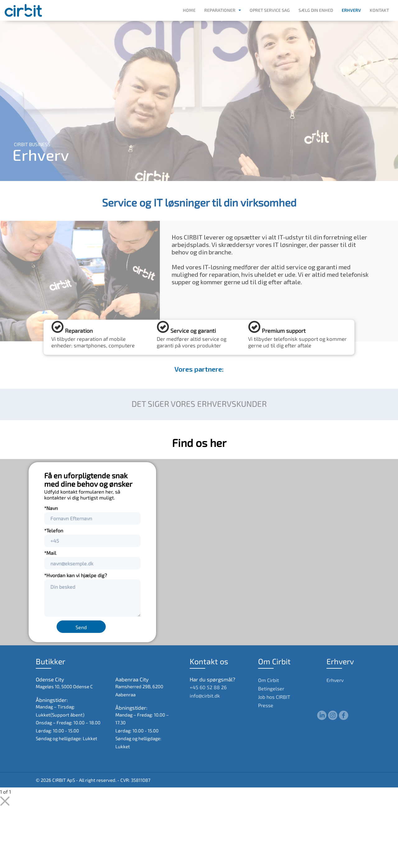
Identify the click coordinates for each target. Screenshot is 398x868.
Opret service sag (270, 10)
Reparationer (220, 10)
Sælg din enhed (316, 10)
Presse (266, 705)
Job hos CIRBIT (274, 697)
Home (189, 10)
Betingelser (271, 688)
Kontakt (379, 10)
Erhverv (351, 10)
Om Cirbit (268, 680)
